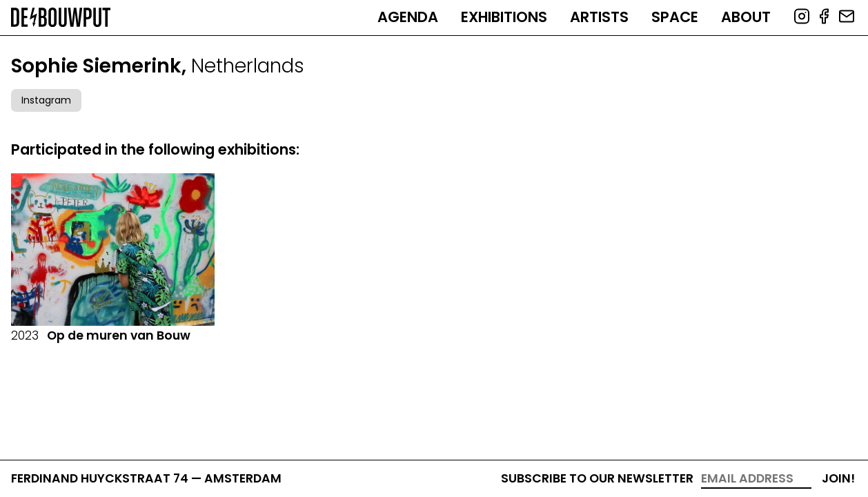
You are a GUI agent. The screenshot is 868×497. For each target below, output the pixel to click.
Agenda (408, 17)
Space (675, 17)
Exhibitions (504, 17)
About (746, 17)
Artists (599, 17)
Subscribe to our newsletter (597, 478)
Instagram (46, 100)
